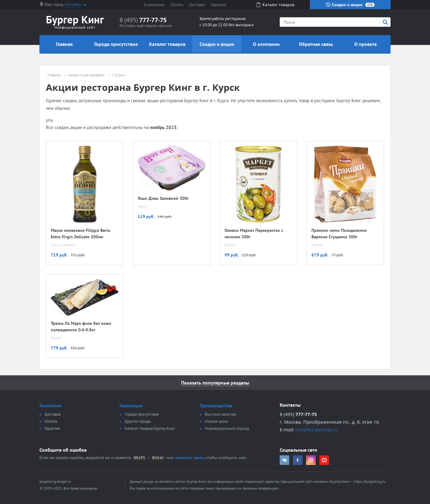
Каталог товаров (167, 44)
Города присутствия (116, 44)
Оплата (177, 5)
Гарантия (219, 5)
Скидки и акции (350, 5)
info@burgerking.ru (316, 429)
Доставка (197, 5)
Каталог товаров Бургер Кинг (150, 428)
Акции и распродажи (86, 75)
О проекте (365, 44)
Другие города (138, 421)
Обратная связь (316, 44)
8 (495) (143, 20)
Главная (64, 44)
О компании (154, 5)
